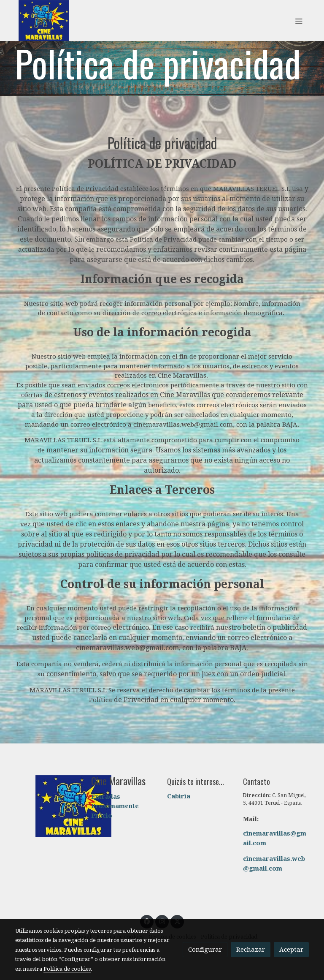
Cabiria (179, 796)
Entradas (106, 797)
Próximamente (115, 806)
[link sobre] (48, 806)
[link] (44, 20)
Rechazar (251, 950)
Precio (102, 816)
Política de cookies (67, 969)
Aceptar (291, 950)
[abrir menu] (299, 21)
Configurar (205, 950)
